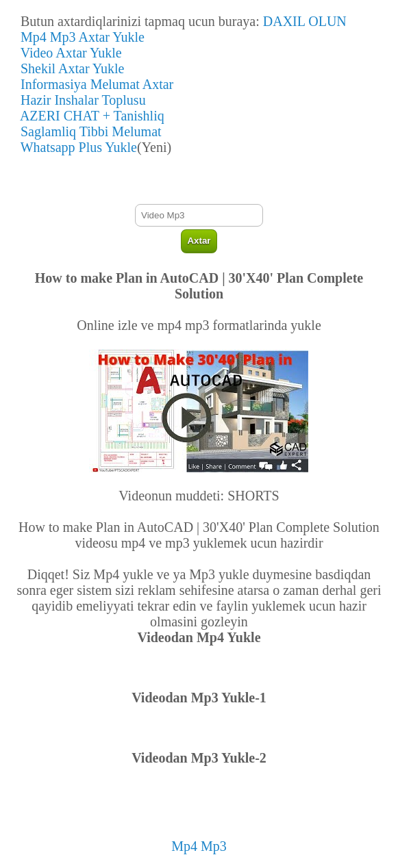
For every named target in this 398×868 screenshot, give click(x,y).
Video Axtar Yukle (68, 53)
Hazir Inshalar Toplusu (80, 100)
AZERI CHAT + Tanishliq (89, 116)
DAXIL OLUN (305, 21)
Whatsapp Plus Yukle (75, 147)
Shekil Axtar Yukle (69, 68)
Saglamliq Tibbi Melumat (88, 131)
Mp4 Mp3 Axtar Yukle (79, 37)
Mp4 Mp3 (199, 846)
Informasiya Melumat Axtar (94, 84)
